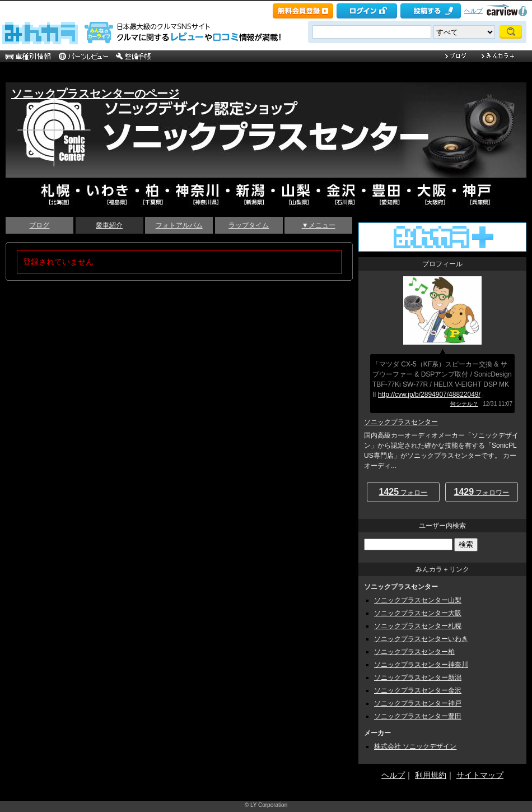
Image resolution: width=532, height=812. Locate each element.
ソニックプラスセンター (401, 422)
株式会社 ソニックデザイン (415, 746)
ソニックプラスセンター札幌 (418, 626)
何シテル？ (464, 404)
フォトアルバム (179, 225)
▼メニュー (319, 225)
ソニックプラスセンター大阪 (418, 613)
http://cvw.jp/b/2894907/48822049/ (429, 395)
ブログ (39, 225)
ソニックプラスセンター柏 (414, 652)
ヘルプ (473, 11)
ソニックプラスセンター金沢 (418, 690)
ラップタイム (249, 225)
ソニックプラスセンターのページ (95, 94)
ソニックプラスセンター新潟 (418, 678)
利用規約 (431, 775)
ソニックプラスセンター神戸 (418, 703)
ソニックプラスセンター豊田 (418, 716)
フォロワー (482, 492)
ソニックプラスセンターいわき (421, 639)
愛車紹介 (109, 225)
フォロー (403, 492)
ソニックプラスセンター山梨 (418, 600)
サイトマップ (480, 775)
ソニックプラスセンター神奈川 (421, 665)
